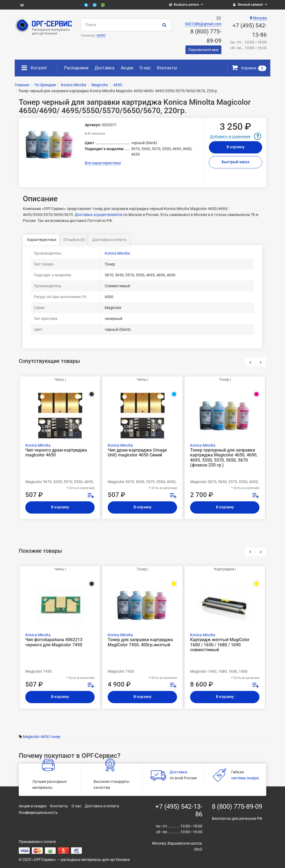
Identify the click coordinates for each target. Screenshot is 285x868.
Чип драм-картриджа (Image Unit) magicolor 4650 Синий (137, 453)
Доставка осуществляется (99, 215)
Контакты (167, 68)
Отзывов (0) (74, 240)
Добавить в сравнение (230, 137)
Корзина (249, 68)
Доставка (105, 68)
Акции (127, 68)
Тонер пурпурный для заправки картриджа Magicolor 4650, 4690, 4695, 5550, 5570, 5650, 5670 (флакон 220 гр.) (224, 458)
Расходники (76, 68)
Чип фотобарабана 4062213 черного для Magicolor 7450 (54, 642)
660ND (101, 35)
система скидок (245, 778)
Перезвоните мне (203, 50)
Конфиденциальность (38, 813)
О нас (145, 68)
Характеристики (42, 240)
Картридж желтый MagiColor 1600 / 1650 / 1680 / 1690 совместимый (220, 645)
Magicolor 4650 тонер (42, 737)
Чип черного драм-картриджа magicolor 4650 (56, 453)
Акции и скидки (33, 806)
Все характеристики (103, 163)
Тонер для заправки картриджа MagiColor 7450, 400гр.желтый (140, 642)
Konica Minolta (117, 253)
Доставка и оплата (109, 240)
